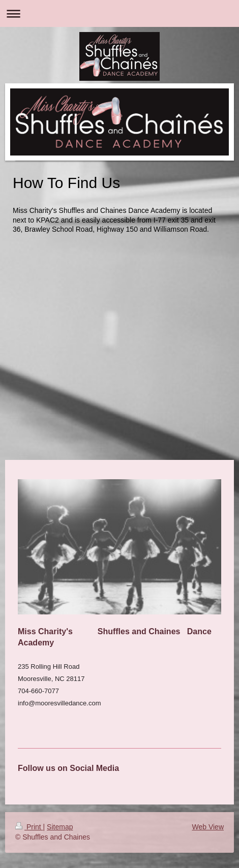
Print (29, 827)
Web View (208, 827)
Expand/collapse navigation (119, 13)
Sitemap (60, 827)
